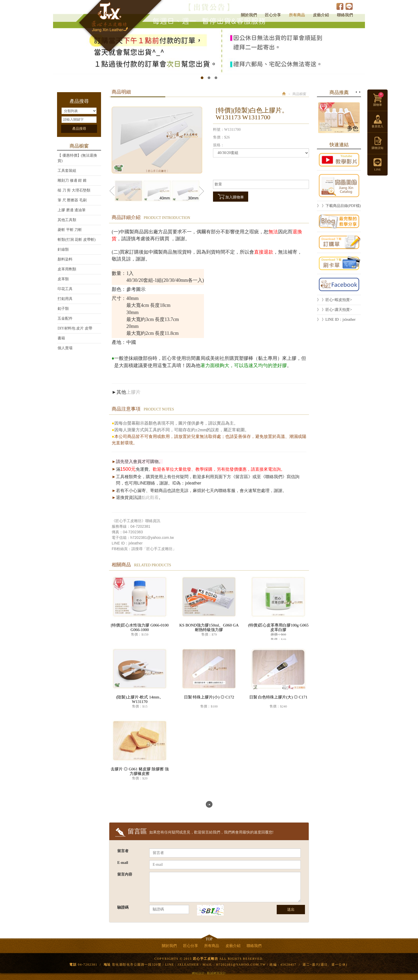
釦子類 (63, 309)
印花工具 (65, 289)
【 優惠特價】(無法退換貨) (77, 158)
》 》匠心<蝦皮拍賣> (334, 300)
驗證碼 (123, 907)
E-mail (123, 863)
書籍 (61, 338)
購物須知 (377, 148)
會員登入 (377, 126)
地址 (107, 965)
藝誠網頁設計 (216, 973)
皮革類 (63, 279)
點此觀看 (150, 497)
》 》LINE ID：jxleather (336, 320)
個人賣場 (65, 348)
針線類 (63, 249)
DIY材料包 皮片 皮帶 (75, 328)
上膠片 (133, 392)
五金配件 (65, 318)
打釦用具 (65, 299)
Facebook (340, 6)
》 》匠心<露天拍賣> (334, 310)
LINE (349, 6)
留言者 (123, 851)
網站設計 (198, 973)
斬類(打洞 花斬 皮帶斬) (77, 240)
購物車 (379, 99)
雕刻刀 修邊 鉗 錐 (72, 180)
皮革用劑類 (67, 269)
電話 (73, 965)
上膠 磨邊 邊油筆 (72, 210)
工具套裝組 (67, 171)
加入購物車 (231, 197)
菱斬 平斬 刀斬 (70, 230)
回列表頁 (209, 804)
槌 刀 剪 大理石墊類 (74, 190)
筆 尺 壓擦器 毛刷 (72, 200)
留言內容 (125, 874)
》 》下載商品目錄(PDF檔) (339, 206)
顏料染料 (65, 259)
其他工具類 (67, 220)
